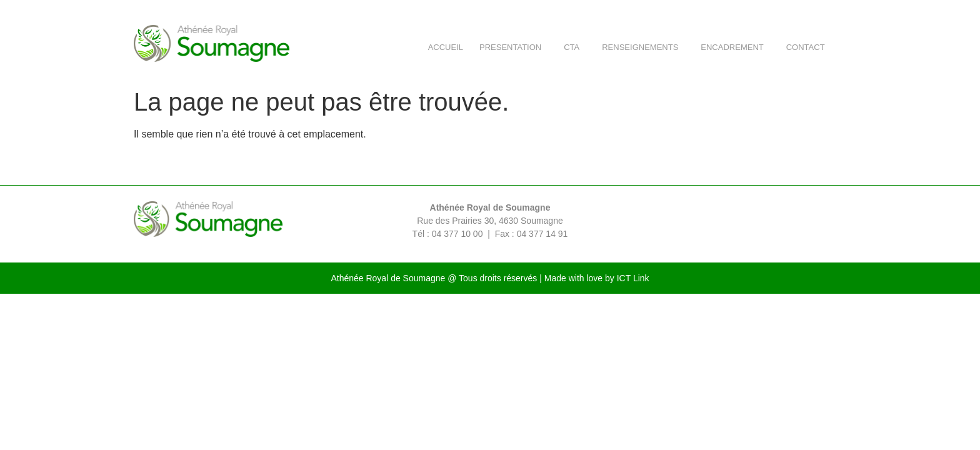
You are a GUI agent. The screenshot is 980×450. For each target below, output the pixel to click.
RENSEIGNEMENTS (643, 47)
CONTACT (809, 47)
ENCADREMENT (735, 47)
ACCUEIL (446, 47)
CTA (575, 47)
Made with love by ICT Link (597, 278)
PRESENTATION (513, 47)
